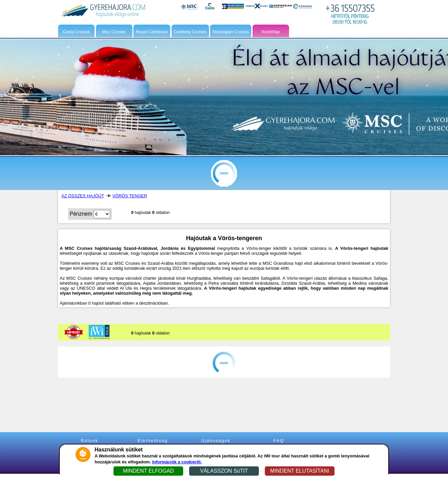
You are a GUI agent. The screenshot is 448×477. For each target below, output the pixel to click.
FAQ (279, 441)
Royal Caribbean (152, 32)
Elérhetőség (152, 441)
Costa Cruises (76, 32)
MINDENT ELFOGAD (148, 471)
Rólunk (90, 441)
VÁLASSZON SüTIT (224, 471)
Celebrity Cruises (190, 32)
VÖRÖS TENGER (130, 196)
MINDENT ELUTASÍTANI (300, 471)
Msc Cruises (114, 32)
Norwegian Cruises (231, 32)
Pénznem (81, 214)
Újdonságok (216, 441)
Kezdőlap (271, 32)
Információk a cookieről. (177, 462)
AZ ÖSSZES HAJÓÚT (83, 196)
